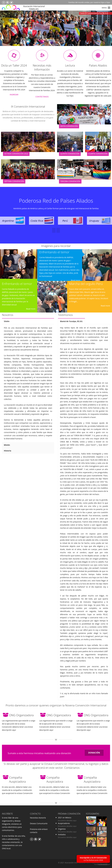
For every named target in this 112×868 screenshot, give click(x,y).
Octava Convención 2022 (16, 154)
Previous (7, 32)
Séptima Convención (14, 181)
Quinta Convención (70, 154)
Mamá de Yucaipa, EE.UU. (71, 321)
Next (105, 32)
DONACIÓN (94, 753)
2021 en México (65, 818)
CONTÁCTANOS (42, 97)
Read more (31, 309)
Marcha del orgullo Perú (86, 284)
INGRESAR (14, 95)
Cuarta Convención (98, 154)
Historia (8, 451)
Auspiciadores (64, 823)
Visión (7, 321)
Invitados (62, 834)
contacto (34, 832)
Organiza (62, 829)
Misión (7, 445)
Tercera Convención (70, 181)
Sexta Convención (69, 126)
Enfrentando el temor (17, 284)
